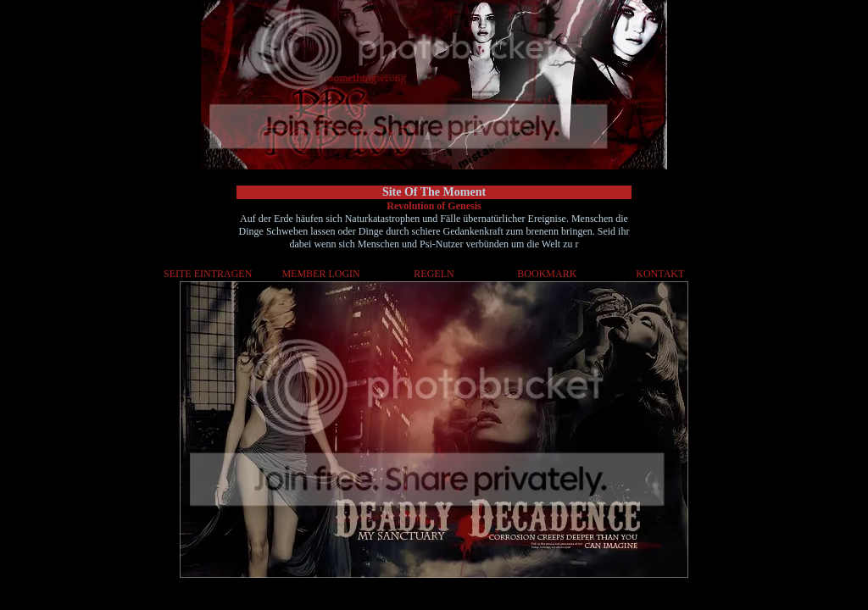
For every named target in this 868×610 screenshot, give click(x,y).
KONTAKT (660, 274)
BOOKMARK (547, 274)
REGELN (434, 274)
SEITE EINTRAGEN (208, 274)
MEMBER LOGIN (320, 274)
